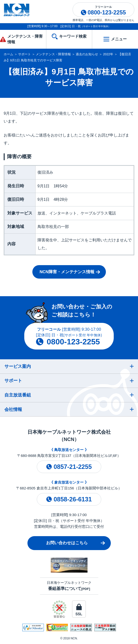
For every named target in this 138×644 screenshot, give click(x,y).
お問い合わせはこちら (67, 543)
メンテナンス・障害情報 (53, 54)
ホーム (8, 54)
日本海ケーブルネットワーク (69, 586)
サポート (25, 54)
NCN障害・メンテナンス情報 (67, 272)
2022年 (108, 54)
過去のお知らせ (87, 54)
